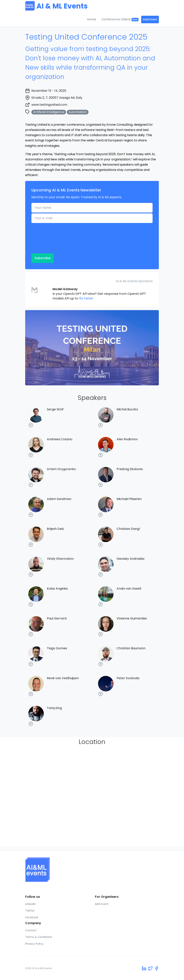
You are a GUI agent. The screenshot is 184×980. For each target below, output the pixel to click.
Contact (31, 930)
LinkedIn (31, 904)
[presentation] (47, 238)
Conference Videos (120, 19)
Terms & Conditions (39, 937)
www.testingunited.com (49, 105)
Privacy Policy (34, 944)
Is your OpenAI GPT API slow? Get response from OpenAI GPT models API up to (99, 294)
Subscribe (43, 258)
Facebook (32, 917)
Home (92, 19)
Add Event (150, 19)
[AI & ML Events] (92, 870)
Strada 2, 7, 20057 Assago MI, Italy (57, 98)
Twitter (30, 911)
